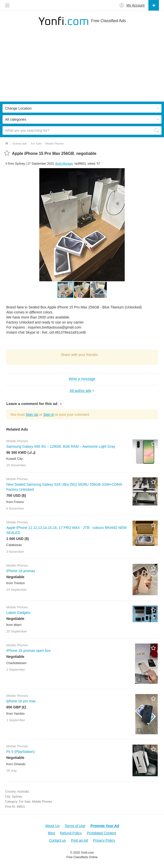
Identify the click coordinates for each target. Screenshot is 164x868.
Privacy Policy (104, 840)
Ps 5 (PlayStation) (20, 752)
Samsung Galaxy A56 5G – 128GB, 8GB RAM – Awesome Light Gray (61, 446)
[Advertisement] (82, 66)
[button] (82, 290)
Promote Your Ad (105, 826)
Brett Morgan (64, 164)
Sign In (49, 415)
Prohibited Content (102, 833)
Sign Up (32, 415)
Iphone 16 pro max (21, 701)
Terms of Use (75, 826)
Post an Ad (80, 840)
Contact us (58, 840)
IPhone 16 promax (21, 571)
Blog (51, 833)
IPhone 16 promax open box (28, 651)
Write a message (82, 379)
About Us (52, 826)
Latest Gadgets (18, 613)
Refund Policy (71, 833)
